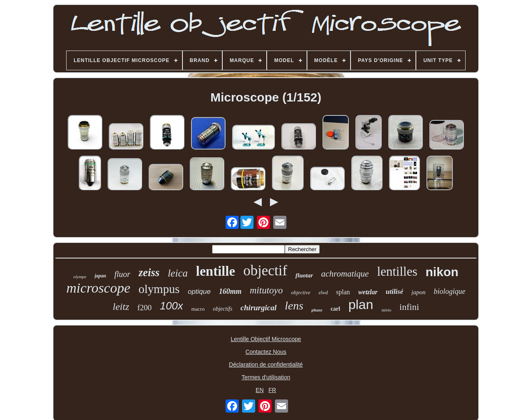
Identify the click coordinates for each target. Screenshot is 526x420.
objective (301, 292)
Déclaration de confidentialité (266, 365)
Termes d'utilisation (266, 377)
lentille (216, 271)
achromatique (345, 274)
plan (361, 305)
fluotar (304, 275)
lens (294, 306)
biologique (449, 291)
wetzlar (368, 292)
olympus (159, 289)
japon (418, 292)
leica (178, 273)
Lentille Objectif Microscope (266, 339)
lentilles (397, 271)
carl (335, 309)
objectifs (223, 309)
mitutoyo (266, 290)
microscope (98, 288)
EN (260, 390)
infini (409, 307)
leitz (121, 307)
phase (317, 310)
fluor (122, 274)
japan (100, 276)
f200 (144, 308)
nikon (442, 272)
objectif (265, 271)
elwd (323, 293)
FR (272, 390)
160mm (230, 291)
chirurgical (258, 308)
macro (198, 309)
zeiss (149, 272)
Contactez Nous (266, 352)
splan (343, 292)
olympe (80, 277)
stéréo (386, 310)
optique (199, 292)
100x (171, 306)
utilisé (395, 292)
